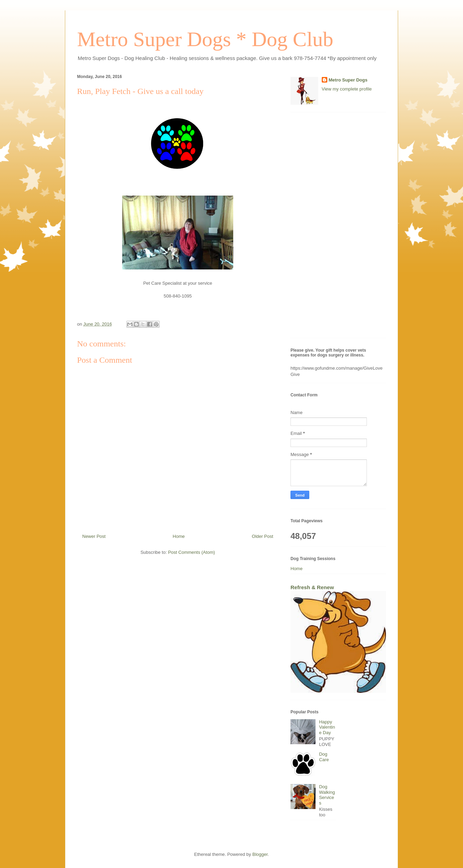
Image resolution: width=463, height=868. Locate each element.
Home (179, 536)
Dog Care (324, 757)
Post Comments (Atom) (191, 552)
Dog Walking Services (327, 795)
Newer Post (94, 536)
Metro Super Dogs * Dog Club (205, 39)
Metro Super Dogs (348, 80)
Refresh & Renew (312, 587)
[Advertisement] (338, 229)
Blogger (260, 854)
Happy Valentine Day (327, 727)
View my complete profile (347, 89)
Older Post (263, 536)
